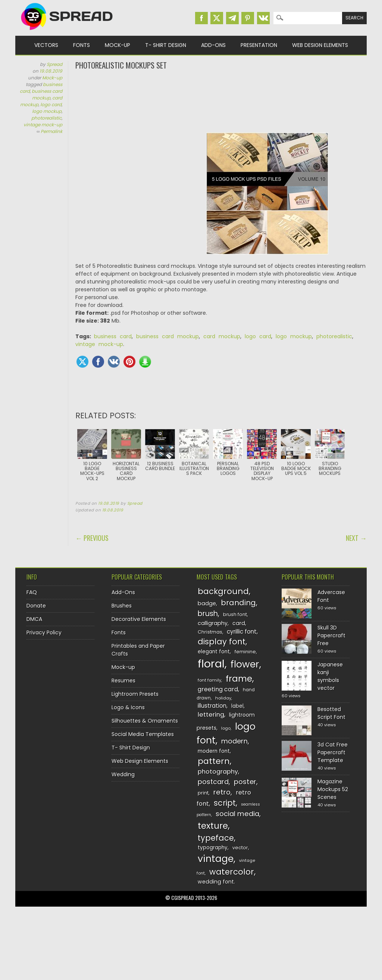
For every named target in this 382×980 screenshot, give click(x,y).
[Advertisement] (221, 101)
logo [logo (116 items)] (226, 728)
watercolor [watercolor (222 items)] (232, 872)
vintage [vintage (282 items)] (216, 859)
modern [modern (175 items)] (234, 741)
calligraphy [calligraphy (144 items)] (213, 623)
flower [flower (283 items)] (245, 664)
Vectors (46, 45)
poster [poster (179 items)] (245, 782)
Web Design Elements (320, 45)
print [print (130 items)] (203, 793)
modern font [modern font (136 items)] (214, 751)
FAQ (32, 592)
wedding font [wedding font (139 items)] (216, 882)
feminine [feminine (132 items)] (245, 652)
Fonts (82, 45)
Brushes (122, 606)
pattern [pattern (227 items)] (214, 761)
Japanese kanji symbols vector (330, 676)
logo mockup (47, 111)
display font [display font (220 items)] (222, 642)
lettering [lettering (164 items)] (211, 715)
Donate (36, 606)
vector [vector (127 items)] (240, 848)
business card (113, 336)
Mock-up (118, 45)
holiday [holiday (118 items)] (223, 698)
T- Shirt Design (166, 45)
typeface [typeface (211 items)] (216, 838)
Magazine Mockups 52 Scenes (333, 789)
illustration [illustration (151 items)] (212, 706)
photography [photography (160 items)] (218, 772)
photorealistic (46, 118)
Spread (54, 64)
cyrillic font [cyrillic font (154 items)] (242, 632)
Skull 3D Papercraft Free (331, 635)
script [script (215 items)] (225, 803)
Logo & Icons (128, 707)
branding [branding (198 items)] (238, 603)
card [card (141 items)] (239, 623)
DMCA (34, 619)
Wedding (123, 774)
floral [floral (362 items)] (211, 664)
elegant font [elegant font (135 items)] (214, 652)
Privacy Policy (44, 632)
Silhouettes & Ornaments (145, 721)
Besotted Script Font (331, 713)
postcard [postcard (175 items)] (213, 782)
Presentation (259, 45)
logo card (51, 104)
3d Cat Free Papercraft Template (333, 752)
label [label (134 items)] (237, 706)
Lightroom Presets (135, 694)
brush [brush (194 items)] (208, 614)
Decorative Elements (139, 619)
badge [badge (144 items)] (207, 603)
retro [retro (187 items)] (222, 792)
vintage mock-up (43, 125)
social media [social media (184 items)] (237, 814)
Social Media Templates (143, 734)
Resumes (123, 681)
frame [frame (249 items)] (239, 678)
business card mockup (47, 94)
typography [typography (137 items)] (213, 848)
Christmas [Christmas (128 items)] (210, 632)
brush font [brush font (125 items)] (235, 614)
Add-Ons (213, 45)
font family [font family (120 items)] (209, 680)
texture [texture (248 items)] (213, 826)
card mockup (222, 336)
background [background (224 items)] (223, 591)
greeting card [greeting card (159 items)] (218, 689)
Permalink (51, 131)
